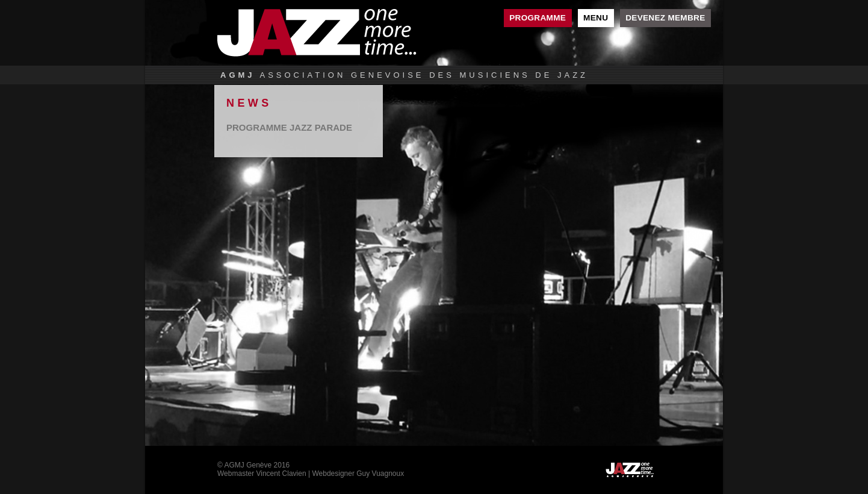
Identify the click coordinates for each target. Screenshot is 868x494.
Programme (538, 18)
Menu (596, 18)
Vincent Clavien (281, 474)
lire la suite (299, 128)
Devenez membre (665, 18)
